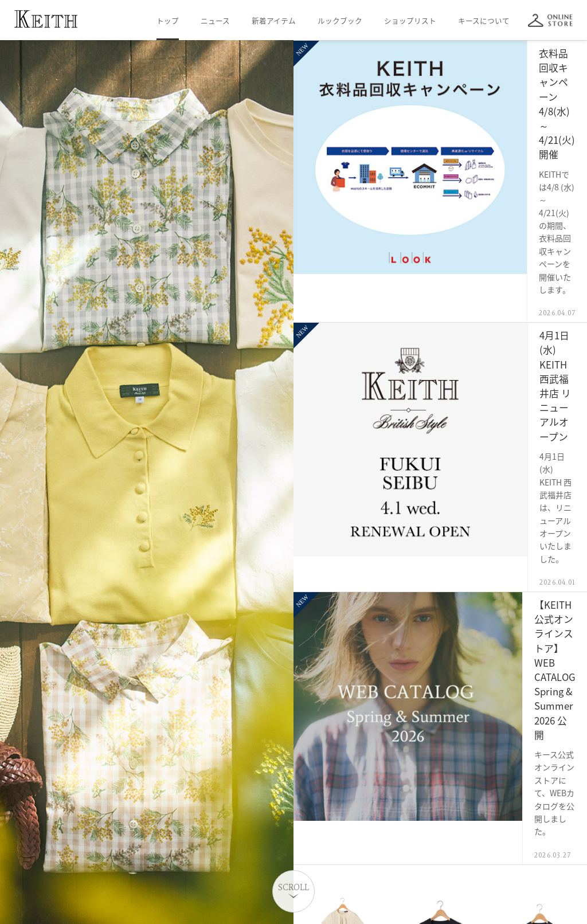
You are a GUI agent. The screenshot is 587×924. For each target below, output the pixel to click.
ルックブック (340, 20)
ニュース (215, 20)
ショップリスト (410, 20)
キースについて (484, 20)
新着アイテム (274, 20)
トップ (168, 20)
